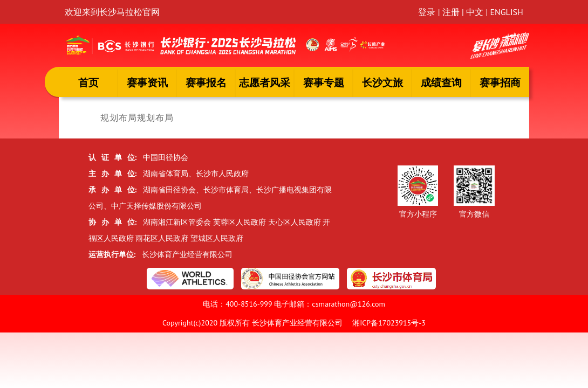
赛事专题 (324, 82)
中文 (475, 12)
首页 (88, 82)
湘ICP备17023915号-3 (389, 323)
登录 (427, 12)
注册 (451, 12)
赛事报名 (206, 82)
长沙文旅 (382, 82)
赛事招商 (500, 82)
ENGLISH (506, 12)
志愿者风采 (265, 82)
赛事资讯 (147, 82)
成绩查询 (441, 82)
